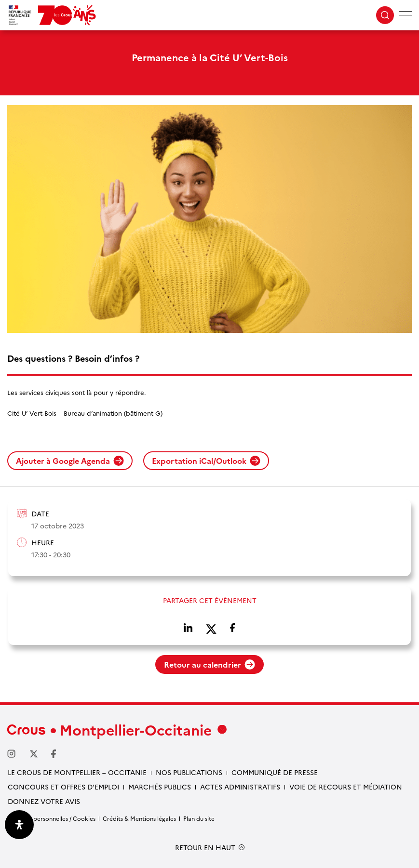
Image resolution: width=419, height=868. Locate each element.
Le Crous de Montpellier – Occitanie (77, 772)
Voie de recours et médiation (346, 787)
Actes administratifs (240, 787)
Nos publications (189, 772)
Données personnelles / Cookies (51, 818)
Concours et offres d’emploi (63, 787)
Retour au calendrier (209, 664)
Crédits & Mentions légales (139, 818)
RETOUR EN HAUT (205, 848)
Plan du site (199, 818)
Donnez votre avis (44, 801)
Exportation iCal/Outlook (206, 460)
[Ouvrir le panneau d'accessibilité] (19, 825)
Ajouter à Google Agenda (70, 460)
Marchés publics (160, 787)
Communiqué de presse (275, 772)
